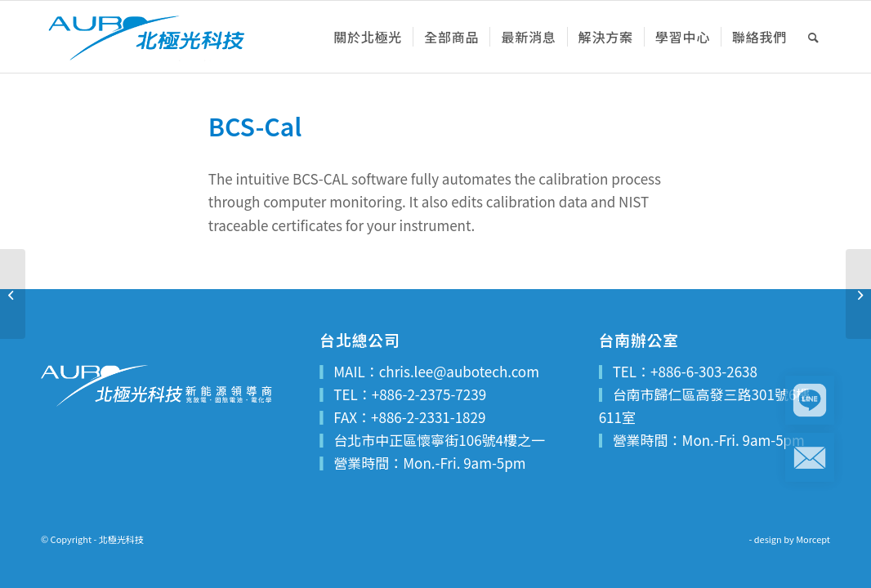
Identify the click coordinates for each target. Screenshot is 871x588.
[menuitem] (368, 37)
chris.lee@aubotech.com (459, 371)
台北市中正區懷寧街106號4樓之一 (439, 440)
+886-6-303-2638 (704, 371)
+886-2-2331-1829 (428, 417)
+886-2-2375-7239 (429, 394)
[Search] (814, 37)
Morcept (813, 539)
